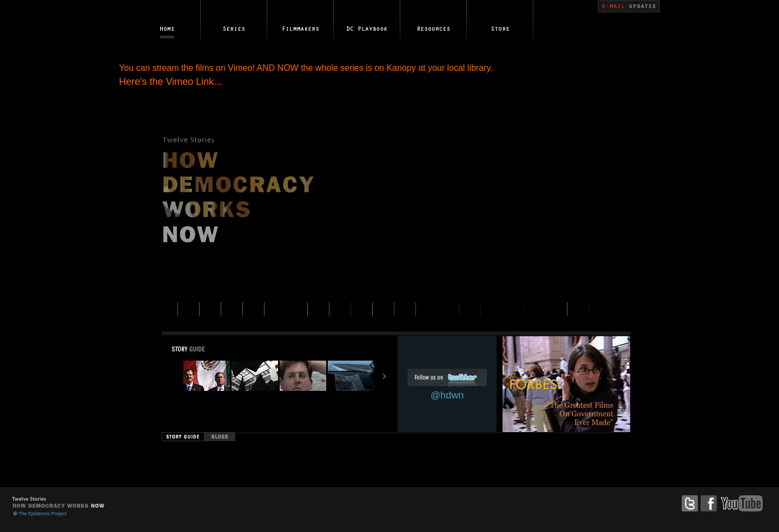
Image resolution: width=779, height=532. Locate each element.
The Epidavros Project (42, 514)
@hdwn (447, 395)
